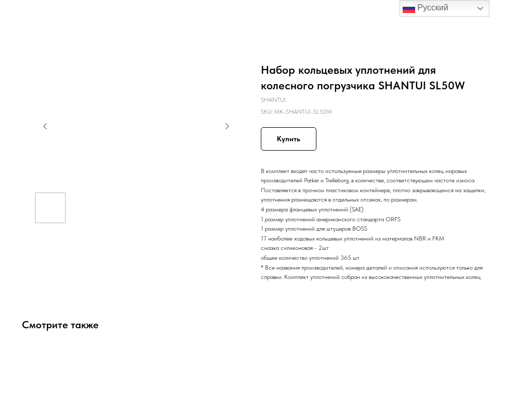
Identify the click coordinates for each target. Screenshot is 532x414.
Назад (27, 15)
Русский (425, 8)
